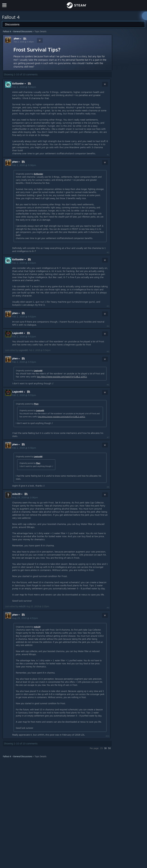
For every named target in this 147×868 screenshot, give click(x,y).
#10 (107, 736)
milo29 (22, 606)
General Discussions (23, 31)
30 (105, 748)
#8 (108, 487)
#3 (108, 306)
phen (18, 39)
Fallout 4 (7, 31)
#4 (108, 326)
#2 (108, 252)
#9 (108, 608)
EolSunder (38, 174)
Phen (36, 404)
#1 (108, 155)
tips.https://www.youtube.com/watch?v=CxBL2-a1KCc (62, 377)
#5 (108, 351)
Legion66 (23, 350)
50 (109, 748)
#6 (108, 385)
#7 (108, 437)
